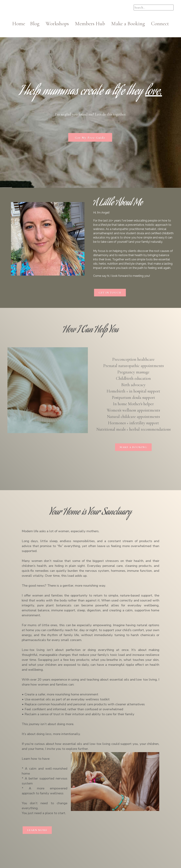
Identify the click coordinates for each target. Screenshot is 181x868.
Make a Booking (128, 24)
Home (21, 24)
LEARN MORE (37, 830)
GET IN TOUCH (110, 293)
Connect (160, 24)
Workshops (60, 24)
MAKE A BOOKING (133, 447)
